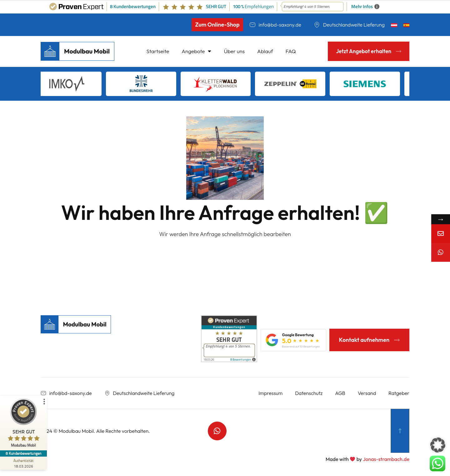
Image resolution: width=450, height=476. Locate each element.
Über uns (234, 51)
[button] (438, 445)
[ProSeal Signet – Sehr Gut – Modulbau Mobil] (23, 424)
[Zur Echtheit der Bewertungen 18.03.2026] (23, 463)
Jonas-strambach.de (386, 459)
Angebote (196, 51)
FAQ (291, 51)
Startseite (158, 51)
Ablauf (265, 51)
